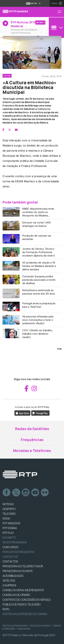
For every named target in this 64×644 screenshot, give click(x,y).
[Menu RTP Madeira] (61, 12)
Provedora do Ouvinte (18, 571)
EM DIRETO (9, 538)
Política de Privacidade (15, 626)
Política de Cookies (40, 626)
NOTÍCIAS (8, 504)
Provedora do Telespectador (23, 566)
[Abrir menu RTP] (32, 3)
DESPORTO (9, 509)
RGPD (6, 609)
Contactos (10, 557)
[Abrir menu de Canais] (56, 28)
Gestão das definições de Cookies (25, 614)
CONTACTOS (10, 561)
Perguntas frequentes (18, 552)
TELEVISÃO (9, 514)
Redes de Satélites (32, 429)
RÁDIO (6, 518)
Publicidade (24, 629)
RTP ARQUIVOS (11, 523)
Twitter (16, 493)
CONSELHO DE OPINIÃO (16, 595)
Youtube (35, 493)
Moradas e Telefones (32, 451)
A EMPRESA (9, 585)
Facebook (7, 493)
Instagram (26, 493)
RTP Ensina (10, 528)
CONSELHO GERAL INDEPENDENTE (23, 590)
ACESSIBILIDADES (13, 576)
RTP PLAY (8, 533)
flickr (45, 493)
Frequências (32, 440)
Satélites (9, 581)
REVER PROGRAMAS (15, 542)
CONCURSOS (10, 547)
